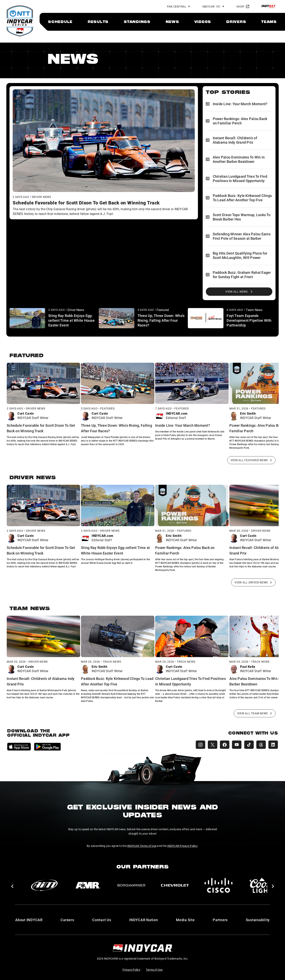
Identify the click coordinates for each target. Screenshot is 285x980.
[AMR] (88, 884)
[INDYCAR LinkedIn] (273, 744)
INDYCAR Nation (144, 919)
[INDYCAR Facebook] (222, 744)
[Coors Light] (262, 884)
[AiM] (44, 884)
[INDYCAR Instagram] (197, 744)
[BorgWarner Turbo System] (131, 884)
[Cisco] (218, 884)
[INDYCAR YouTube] (235, 744)
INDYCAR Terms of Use (142, 845)
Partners (220, 919)
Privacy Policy (131, 969)
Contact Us (102, 919)
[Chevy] (175, 884)
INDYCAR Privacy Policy (182, 845)
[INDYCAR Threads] (260, 744)
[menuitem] (60, 22)
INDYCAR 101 (211, 6)
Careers (67, 919)
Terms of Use (154, 969)
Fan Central (177, 6)
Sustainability (258, 919)
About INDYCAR (29, 919)
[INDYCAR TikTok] (248, 744)
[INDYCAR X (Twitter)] (210, 744)
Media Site (185, 919)
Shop (243, 6)
